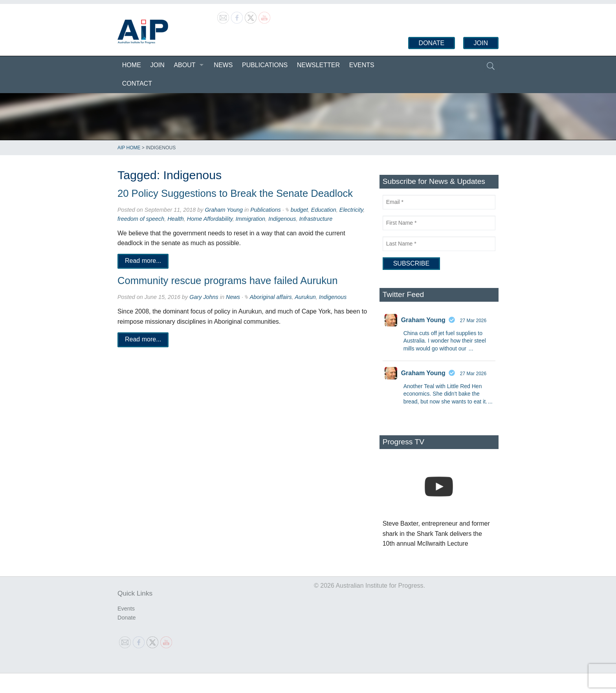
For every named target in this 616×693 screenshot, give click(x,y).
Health (176, 219)
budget (299, 210)
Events (362, 65)
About (184, 65)
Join (481, 43)
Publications (265, 65)
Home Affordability (210, 219)
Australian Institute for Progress (143, 32)
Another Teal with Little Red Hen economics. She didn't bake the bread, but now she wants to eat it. (445, 394)
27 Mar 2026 (473, 321)
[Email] (439, 202)
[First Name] (439, 223)
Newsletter (318, 65)
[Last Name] (439, 244)
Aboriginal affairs (270, 297)
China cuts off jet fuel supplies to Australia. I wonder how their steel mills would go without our (445, 341)
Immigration (250, 219)
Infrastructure (316, 219)
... (471, 348)
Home (132, 65)
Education (324, 210)
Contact (137, 83)
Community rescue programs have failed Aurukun (228, 280)
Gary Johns (204, 297)
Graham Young (224, 210)
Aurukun (305, 297)
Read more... (143, 261)
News (223, 65)
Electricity (351, 210)
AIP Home (129, 148)
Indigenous (282, 219)
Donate (432, 43)
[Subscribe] (411, 264)
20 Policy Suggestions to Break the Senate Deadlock (235, 193)
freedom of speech (141, 219)
